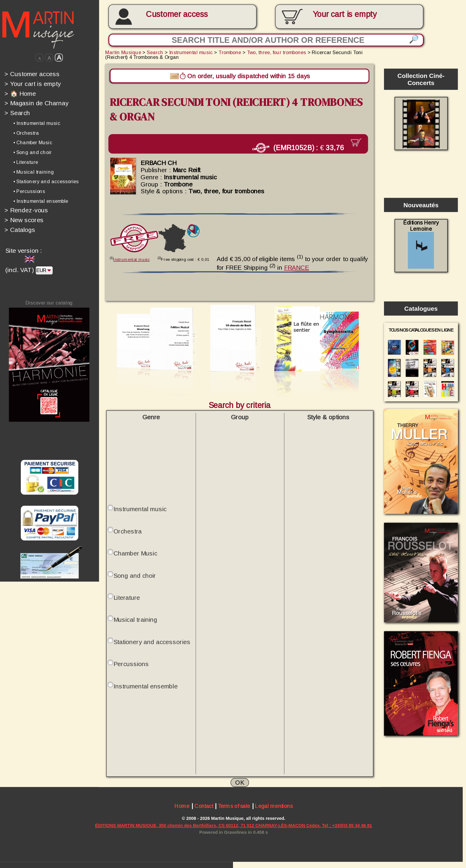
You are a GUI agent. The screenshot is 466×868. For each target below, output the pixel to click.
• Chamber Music (33, 142)
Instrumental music (191, 52)
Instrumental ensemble (146, 685)
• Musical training (34, 172)
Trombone (230, 52)
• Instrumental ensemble (41, 201)
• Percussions (29, 191)
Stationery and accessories (152, 641)
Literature (127, 597)
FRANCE (296, 266)
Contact (204, 806)
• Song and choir (33, 152)
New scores (24, 220)
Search (17, 113)
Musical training (135, 619)
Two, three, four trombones (277, 52)
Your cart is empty (33, 84)
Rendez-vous (26, 210)
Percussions (131, 663)
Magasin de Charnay (37, 103)
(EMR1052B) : (304, 147)
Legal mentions (274, 806)
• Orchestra (26, 133)
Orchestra (128, 530)
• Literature (26, 162)
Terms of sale (234, 806)
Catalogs (20, 230)
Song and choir (135, 574)
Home (182, 806)
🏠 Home (20, 93)
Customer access (177, 14)
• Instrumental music (37, 123)
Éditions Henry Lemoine (421, 244)
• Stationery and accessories (46, 181)
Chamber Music (135, 552)
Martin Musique (123, 52)
